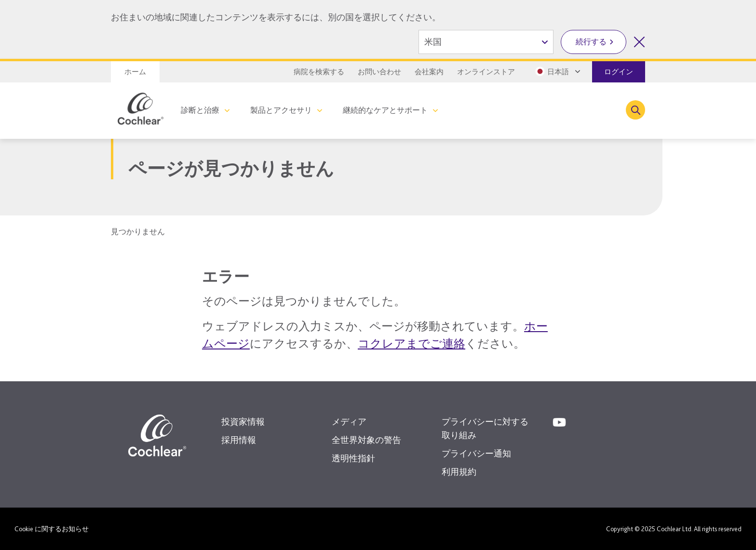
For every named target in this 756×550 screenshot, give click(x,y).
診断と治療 (200, 110)
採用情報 (239, 440)
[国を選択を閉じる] (639, 42)
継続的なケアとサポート (385, 110)
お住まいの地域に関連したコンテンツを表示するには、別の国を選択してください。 (276, 17)
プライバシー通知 (476, 453)
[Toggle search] (635, 110)
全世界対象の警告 (366, 440)
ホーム (135, 72)
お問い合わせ (379, 72)
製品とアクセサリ (281, 110)
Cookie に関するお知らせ (52, 529)
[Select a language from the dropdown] (557, 71)
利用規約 (459, 472)
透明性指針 (353, 458)
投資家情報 (243, 422)
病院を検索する (319, 72)
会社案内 (429, 72)
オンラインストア (486, 72)
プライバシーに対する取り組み (485, 428)
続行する (591, 42)
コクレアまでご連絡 (412, 343)
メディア (349, 422)
